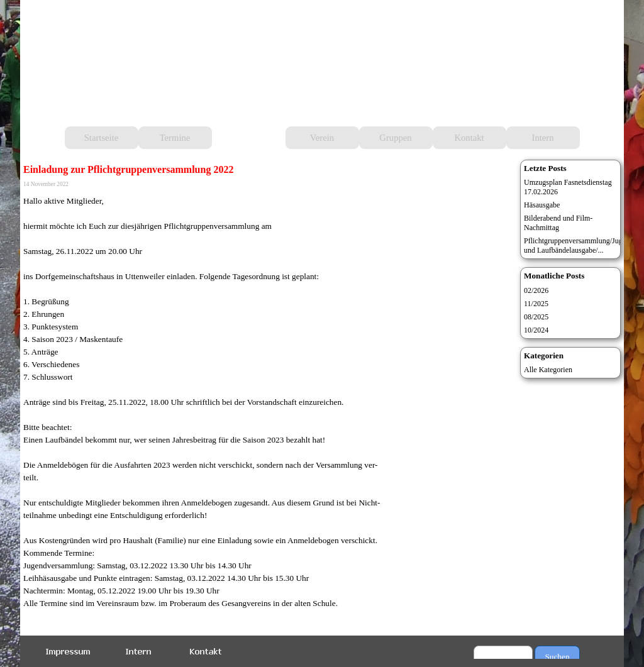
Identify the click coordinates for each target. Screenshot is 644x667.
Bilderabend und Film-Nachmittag (558, 223)
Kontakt (469, 138)
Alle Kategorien (548, 370)
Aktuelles (248, 138)
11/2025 (536, 304)
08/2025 (536, 317)
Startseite (102, 138)
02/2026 (536, 290)
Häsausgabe (542, 205)
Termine (175, 138)
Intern (543, 138)
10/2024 (536, 330)
